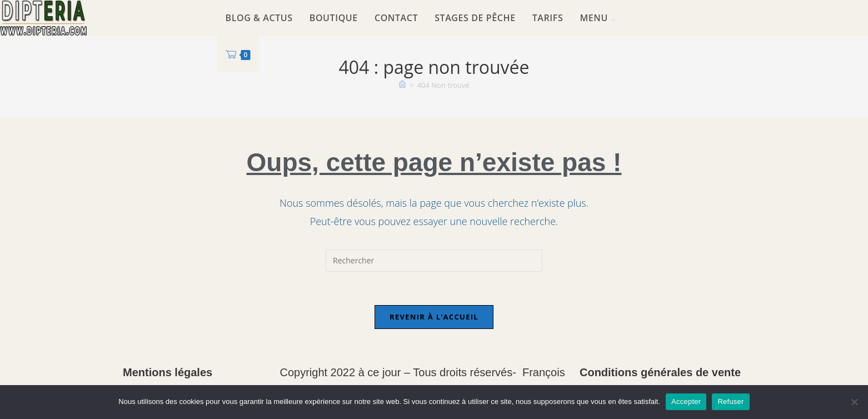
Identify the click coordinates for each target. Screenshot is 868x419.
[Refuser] (854, 402)
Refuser (730, 401)
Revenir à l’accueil (434, 317)
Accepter (686, 401)
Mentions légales (168, 372)
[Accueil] (402, 85)
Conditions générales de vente (660, 372)
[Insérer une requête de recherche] (434, 261)
